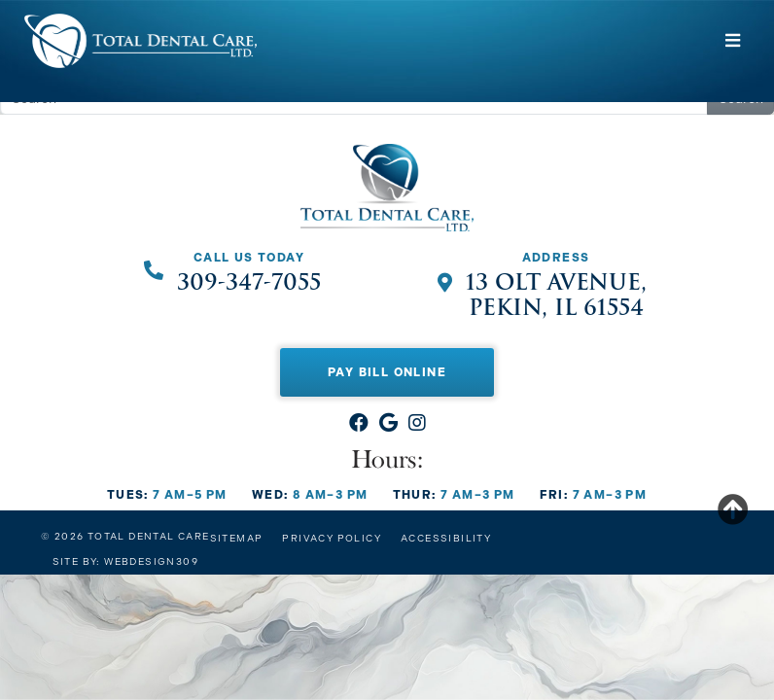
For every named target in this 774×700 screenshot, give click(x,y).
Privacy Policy (332, 539)
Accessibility (446, 539)
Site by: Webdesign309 (125, 562)
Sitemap (237, 539)
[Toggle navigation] (733, 41)
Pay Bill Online (387, 372)
